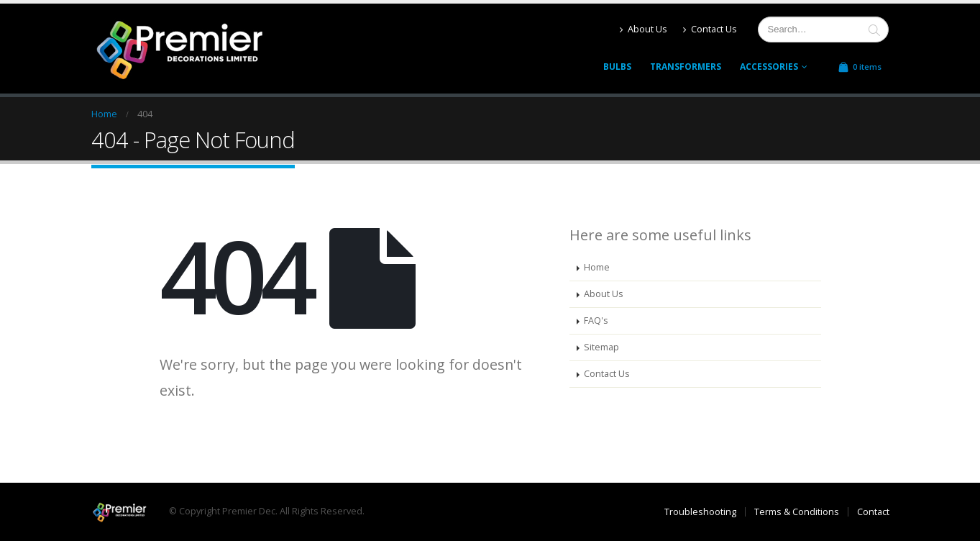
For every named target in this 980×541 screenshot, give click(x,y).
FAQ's (596, 320)
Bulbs (617, 67)
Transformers (686, 67)
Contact (873, 512)
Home (597, 267)
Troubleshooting (700, 512)
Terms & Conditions (797, 512)
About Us (644, 29)
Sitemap (601, 347)
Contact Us (710, 29)
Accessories (769, 67)
